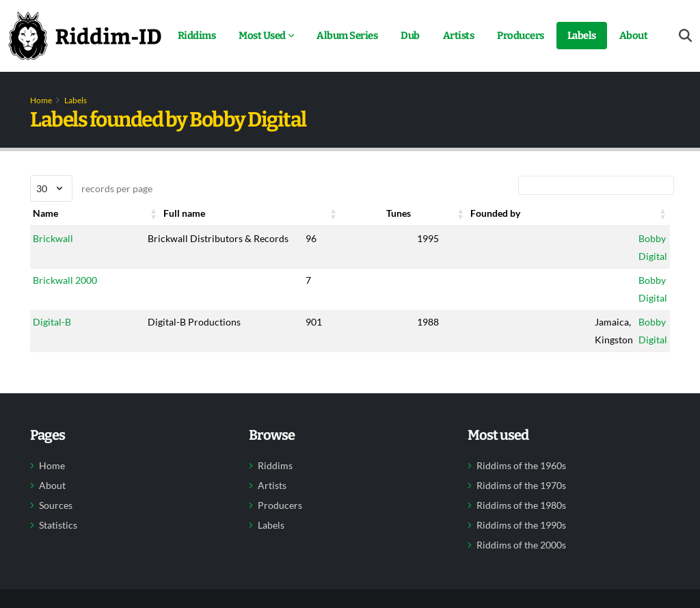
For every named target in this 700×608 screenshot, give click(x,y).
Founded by (495, 213)
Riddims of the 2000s (521, 545)
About (634, 36)
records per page (91, 188)
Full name (184, 213)
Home (41, 100)
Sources (56, 505)
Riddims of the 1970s (521, 486)
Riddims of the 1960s (521, 466)
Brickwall (53, 238)
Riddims (197, 36)
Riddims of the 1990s (521, 525)
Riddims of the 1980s (521, 505)
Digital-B (52, 322)
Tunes (399, 213)
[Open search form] (685, 36)
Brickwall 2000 (65, 280)
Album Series (347, 36)
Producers (521, 36)
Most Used (262, 36)
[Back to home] (85, 36)
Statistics (58, 525)
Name (45, 213)
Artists (459, 36)
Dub (410, 36)
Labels (582, 36)
